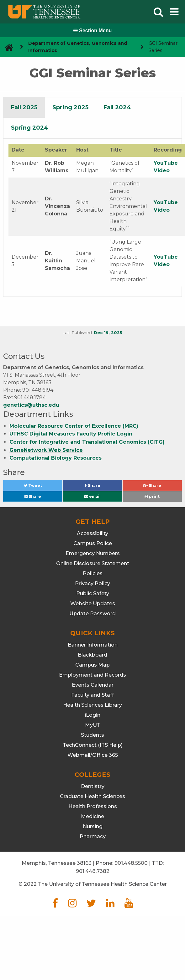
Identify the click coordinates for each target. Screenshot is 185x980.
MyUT (93, 725)
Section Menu (92, 31)
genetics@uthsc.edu (31, 405)
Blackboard (92, 655)
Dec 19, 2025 (108, 333)
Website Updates (93, 603)
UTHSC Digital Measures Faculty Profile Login (71, 434)
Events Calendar (93, 685)
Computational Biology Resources (55, 458)
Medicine (92, 816)
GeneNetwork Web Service (46, 450)
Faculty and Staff (92, 695)
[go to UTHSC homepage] (7, 47)
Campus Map (92, 665)
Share (103, 487)
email (92, 496)
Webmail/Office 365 (93, 755)
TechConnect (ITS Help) (93, 745)
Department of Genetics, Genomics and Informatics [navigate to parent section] (78, 47)
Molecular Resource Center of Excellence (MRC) (74, 426)
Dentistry (93, 786)
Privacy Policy (92, 583)
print (152, 496)
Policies (93, 573)
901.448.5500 (131, 863)
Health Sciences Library (92, 705)
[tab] (24, 108)
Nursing (93, 826)
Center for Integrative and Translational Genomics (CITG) (87, 442)
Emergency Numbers (93, 553)
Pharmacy (93, 836)
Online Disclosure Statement (93, 563)
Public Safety (93, 593)
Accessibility (92, 533)
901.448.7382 (93, 871)
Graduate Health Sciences (92, 796)
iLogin (92, 715)
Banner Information (93, 645)
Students (92, 735)
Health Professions (93, 806)
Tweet (40, 487)
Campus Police (93, 543)
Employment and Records (92, 675)
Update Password (92, 614)
